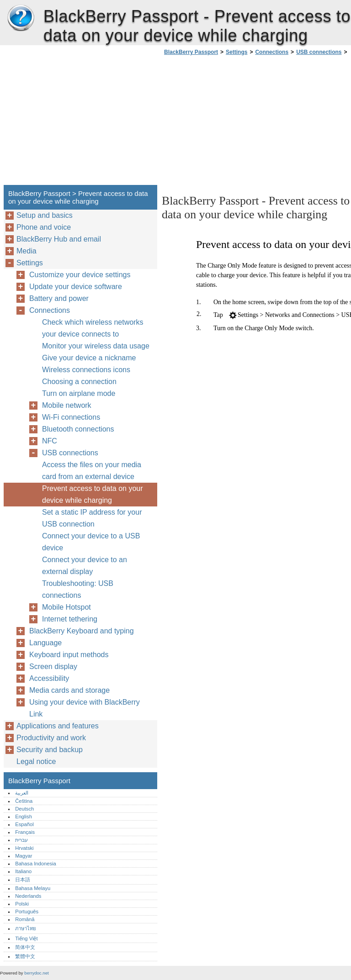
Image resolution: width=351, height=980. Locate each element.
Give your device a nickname (89, 358)
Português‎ (27, 912)
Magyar (24, 856)
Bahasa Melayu (33, 888)
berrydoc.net (36, 973)
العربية (22, 793)
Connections (272, 52)
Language (45, 643)
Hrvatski (24, 848)
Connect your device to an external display (85, 566)
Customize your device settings (80, 275)
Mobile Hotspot (66, 607)
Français (25, 832)
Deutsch (24, 809)
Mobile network (67, 405)
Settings (237, 52)
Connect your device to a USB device (91, 542)
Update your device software (76, 287)
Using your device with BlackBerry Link (85, 708)
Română (25, 919)
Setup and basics (45, 215)
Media (27, 251)
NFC (50, 441)
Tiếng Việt (26, 938)
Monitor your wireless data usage (96, 346)
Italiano (23, 871)
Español (24, 824)
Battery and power (59, 298)
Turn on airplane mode (79, 393)
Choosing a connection (79, 382)
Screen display (53, 667)
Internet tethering (70, 619)
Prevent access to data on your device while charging (93, 494)
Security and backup (50, 750)
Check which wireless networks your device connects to (93, 328)
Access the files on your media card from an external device (92, 471)
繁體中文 (25, 956)
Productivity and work (51, 738)
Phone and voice (44, 227)
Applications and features (58, 726)
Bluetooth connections (78, 429)
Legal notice (36, 761)
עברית (21, 840)
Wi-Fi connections (71, 417)
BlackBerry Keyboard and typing (82, 631)
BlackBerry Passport (21, 18)
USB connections (319, 52)
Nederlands (28, 896)
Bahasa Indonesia (36, 864)
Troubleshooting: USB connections (78, 589)
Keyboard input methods (69, 655)
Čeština (24, 801)
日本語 (23, 880)
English (24, 817)
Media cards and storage (69, 690)
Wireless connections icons (86, 370)
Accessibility (49, 678)
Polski (22, 904)
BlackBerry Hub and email (59, 239)
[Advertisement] (239, 123)
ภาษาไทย (26, 928)
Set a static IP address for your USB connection (92, 518)
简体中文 (25, 947)
